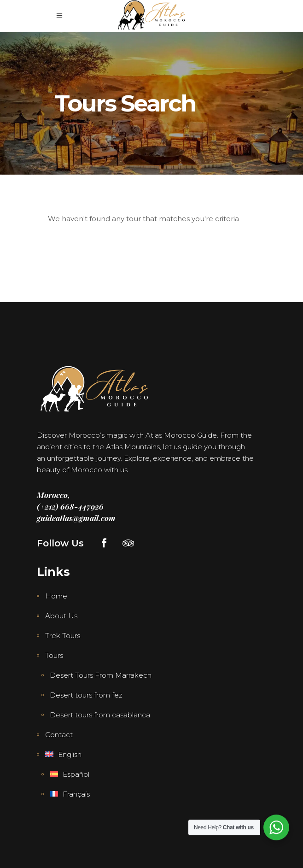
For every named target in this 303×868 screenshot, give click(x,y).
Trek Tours (63, 636)
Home (56, 596)
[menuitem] (59, 755)
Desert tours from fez (86, 695)
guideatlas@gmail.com (76, 518)
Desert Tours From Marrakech (101, 675)
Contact (59, 735)
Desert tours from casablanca (100, 715)
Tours (54, 655)
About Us (61, 616)
